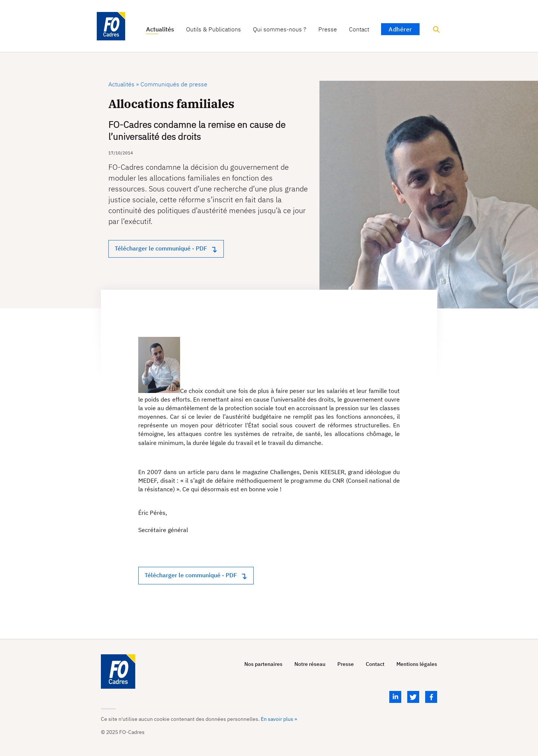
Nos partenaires (263, 664)
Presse (328, 29)
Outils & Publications (214, 29)
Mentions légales (417, 664)
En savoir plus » (279, 719)
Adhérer (400, 29)
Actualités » (124, 84)
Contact (359, 29)
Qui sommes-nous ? (280, 29)
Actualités (160, 29)
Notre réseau (310, 664)
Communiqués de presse (173, 84)
